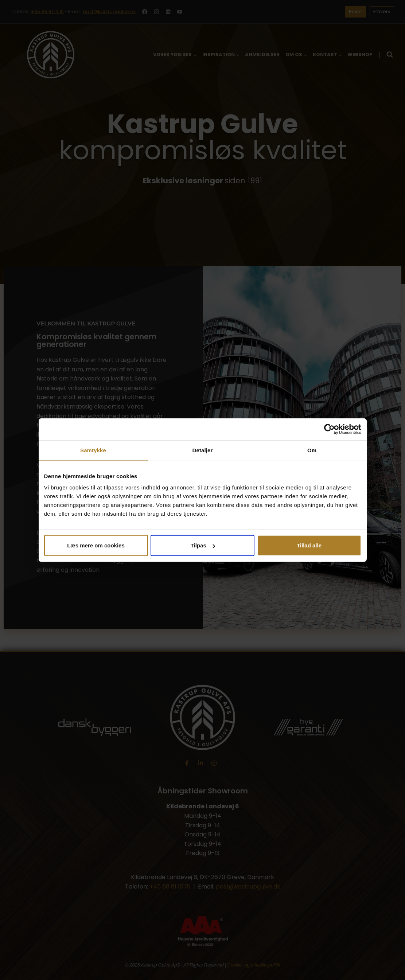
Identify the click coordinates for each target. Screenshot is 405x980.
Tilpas (203, 545)
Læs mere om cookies (96, 545)
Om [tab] (312, 450)
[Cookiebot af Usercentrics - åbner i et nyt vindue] (329, 429)
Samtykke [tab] (93, 450)
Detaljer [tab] (203, 450)
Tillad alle (309, 545)
